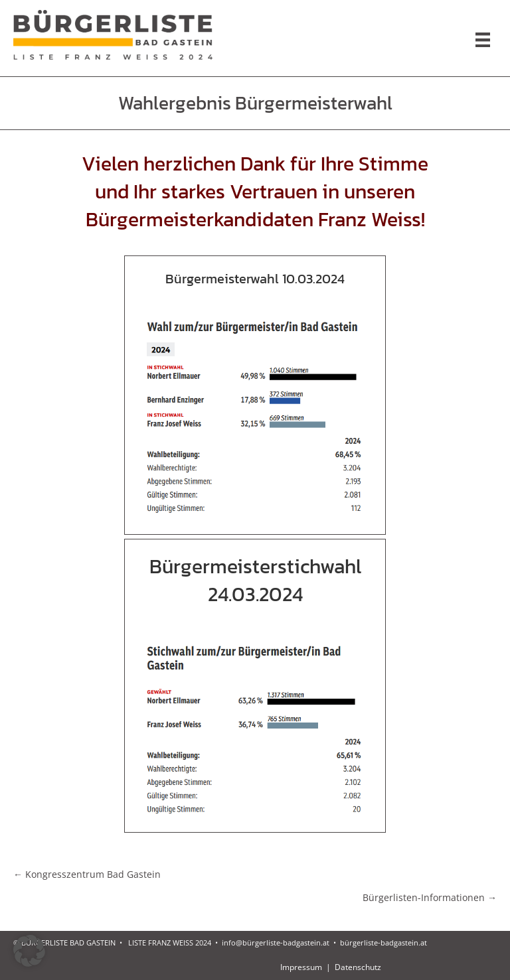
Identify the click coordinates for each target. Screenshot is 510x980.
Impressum (302, 967)
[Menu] (483, 40)
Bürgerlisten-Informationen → (430, 897)
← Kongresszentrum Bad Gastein (87, 874)
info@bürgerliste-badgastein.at (276, 943)
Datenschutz (358, 967)
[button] (29, 951)
